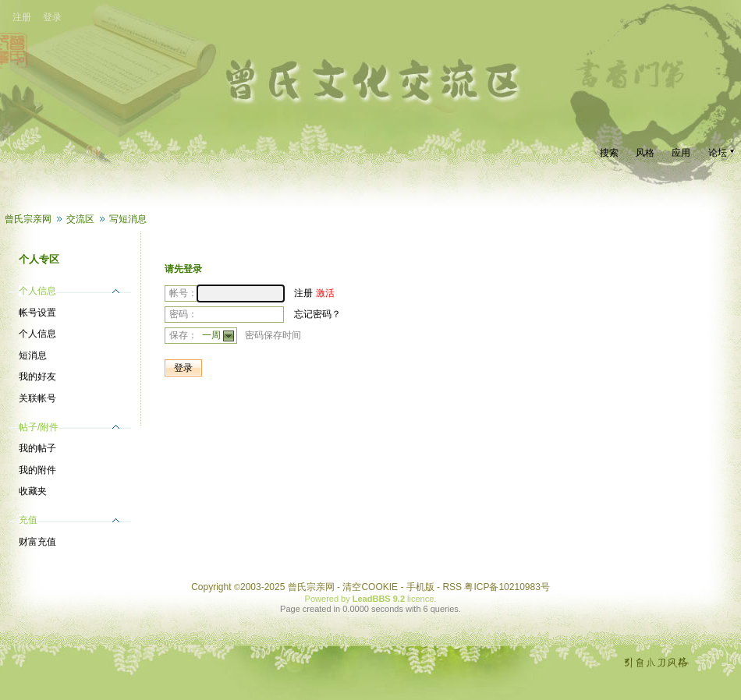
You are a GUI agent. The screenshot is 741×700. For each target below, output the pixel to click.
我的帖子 (37, 448)
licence (420, 599)
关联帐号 (37, 398)
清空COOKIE (370, 587)
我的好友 (37, 377)
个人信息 (37, 334)
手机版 (420, 587)
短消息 (33, 355)
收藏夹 (33, 491)
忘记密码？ (317, 314)
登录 (52, 17)
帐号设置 (37, 313)
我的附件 (37, 470)
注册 (22, 17)
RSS (452, 587)
